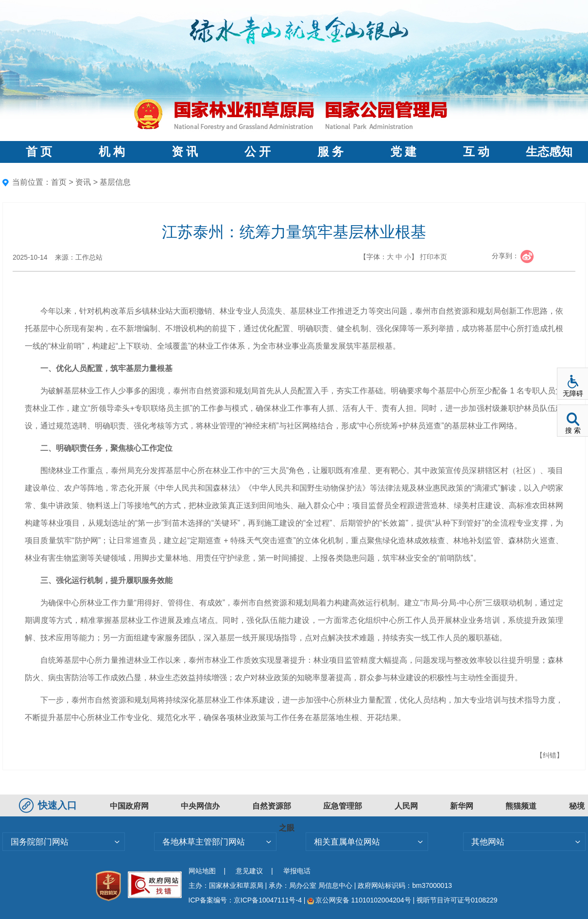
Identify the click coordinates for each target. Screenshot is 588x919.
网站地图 (202, 871)
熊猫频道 (521, 806)
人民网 (406, 806)
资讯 (83, 182)
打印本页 (433, 257)
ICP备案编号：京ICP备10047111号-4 (246, 900)
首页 (59, 182)
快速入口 (49, 805)
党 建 (403, 152)
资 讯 (185, 152)
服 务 (330, 152)
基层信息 (115, 182)
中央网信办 (200, 806)
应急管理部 (343, 806)
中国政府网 (129, 806)
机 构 (112, 152)
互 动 (476, 152)
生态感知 (549, 152)
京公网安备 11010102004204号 (359, 900)
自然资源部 (272, 806)
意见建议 (249, 871)
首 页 (39, 152)
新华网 (462, 806)
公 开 (258, 152)
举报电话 (297, 871)
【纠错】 (550, 755)
